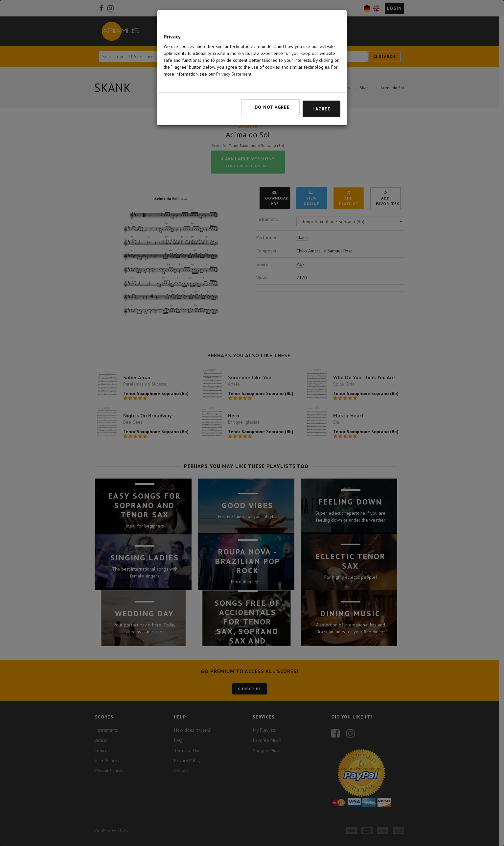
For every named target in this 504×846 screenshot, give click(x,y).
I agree (321, 109)
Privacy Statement (234, 74)
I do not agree (271, 107)
